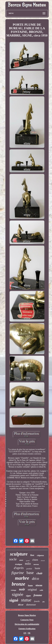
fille (44, 602)
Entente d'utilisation (27, 629)
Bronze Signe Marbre (27, 615)
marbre (22, 578)
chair (39, 573)
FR (29, 633)
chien (35, 560)
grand (28, 561)
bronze (19, 584)
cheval (43, 561)
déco (35, 579)
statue (26, 600)
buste (37, 568)
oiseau (39, 585)
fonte (30, 586)
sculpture (19, 554)
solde (41, 590)
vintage (14, 590)
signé (14, 600)
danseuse (31, 605)
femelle (37, 601)
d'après (19, 568)
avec (21, 560)
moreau (36, 564)
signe (28, 596)
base (30, 573)
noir (22, 589)
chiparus (40, 555)
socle (13, 559)
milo (28, 564)
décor (21, 605)
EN (25, 633)
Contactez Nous (27, 620)
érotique (19, 564)
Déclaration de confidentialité (27, 624)
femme (38, 595)
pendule (29, 569)
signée (18, 594)
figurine (18, 573)
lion (32, 555)
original (32, 590)
